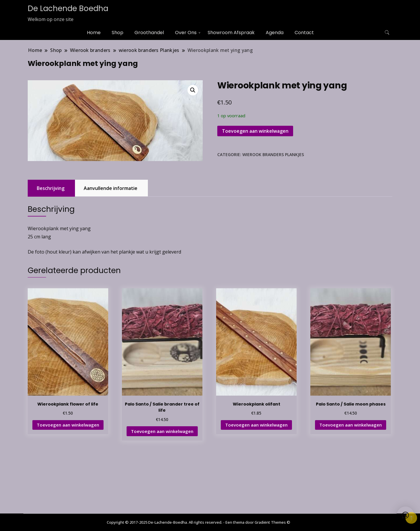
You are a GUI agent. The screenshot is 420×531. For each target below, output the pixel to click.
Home (94, 33)
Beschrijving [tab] (51, 188)
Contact (304, 33)
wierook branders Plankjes (273, 154)
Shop (118, 33)
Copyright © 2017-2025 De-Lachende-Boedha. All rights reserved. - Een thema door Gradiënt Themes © (198, 522)
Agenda (275, 33)
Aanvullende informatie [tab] (111, 188)
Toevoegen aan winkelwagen (255, 131)
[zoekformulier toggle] (387, 33)
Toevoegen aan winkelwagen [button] (68, 425)
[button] (193, 90)
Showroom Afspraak (231, 33)
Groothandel (149, 33)
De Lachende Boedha (68, 8)
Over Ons (186, 33)
